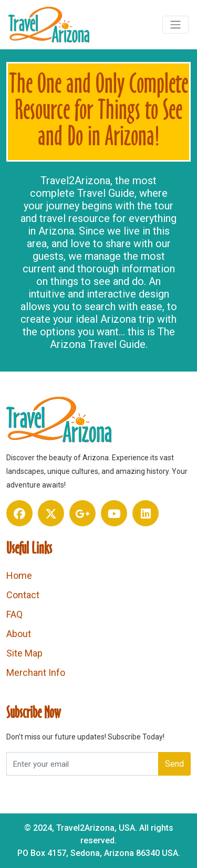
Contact (23, 595)
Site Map (24, 653)
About (19, 634)
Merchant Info (36, 673)
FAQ (14, 614)
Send (174, 764)
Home (19, 575)
